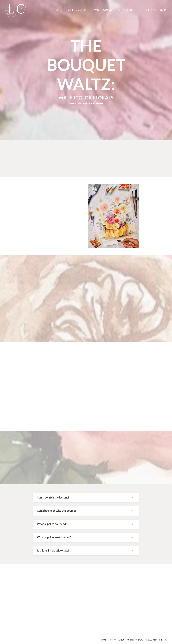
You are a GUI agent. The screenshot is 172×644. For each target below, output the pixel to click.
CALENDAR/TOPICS (79, 10)
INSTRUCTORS (125, 10)
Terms (103, 640)
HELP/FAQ (151, 10)
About (121, 640)
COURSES (60, 10)
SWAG (95, 10)
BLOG (139, 10)
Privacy (112, 640)
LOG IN (163, 10)
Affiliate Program (135, 640)
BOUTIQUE (108, 10)
